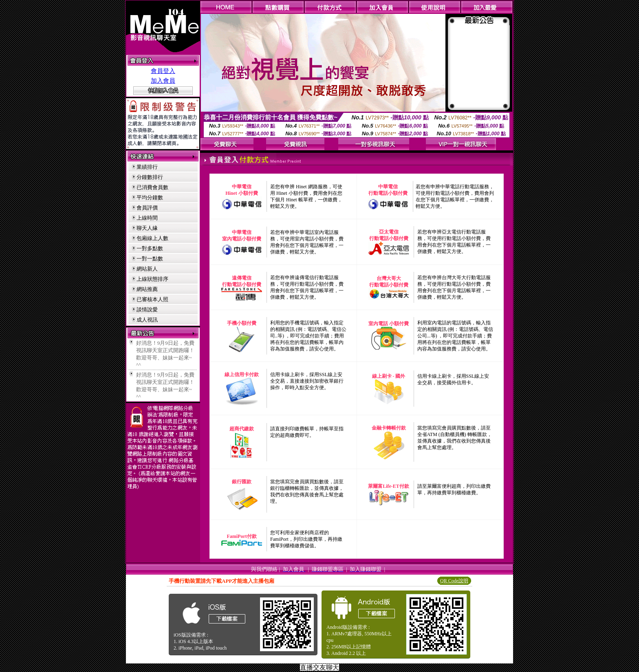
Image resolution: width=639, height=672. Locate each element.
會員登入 (163, 71)
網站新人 (147, 269)
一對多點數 (150, 248)
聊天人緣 (147, 228)
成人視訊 (147, 320)
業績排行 (147, 167)
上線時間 (147, 218)
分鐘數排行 (150, 177)
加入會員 (163, 81)
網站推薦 (147, 289)
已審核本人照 (152, 299)
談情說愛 (147, 310)
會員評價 (147, 208)
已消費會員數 (152, 187)
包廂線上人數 (152, 238)
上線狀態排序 (152, 279)
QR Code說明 (454, 581)
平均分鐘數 (150, 197)
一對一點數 (150, 259)
